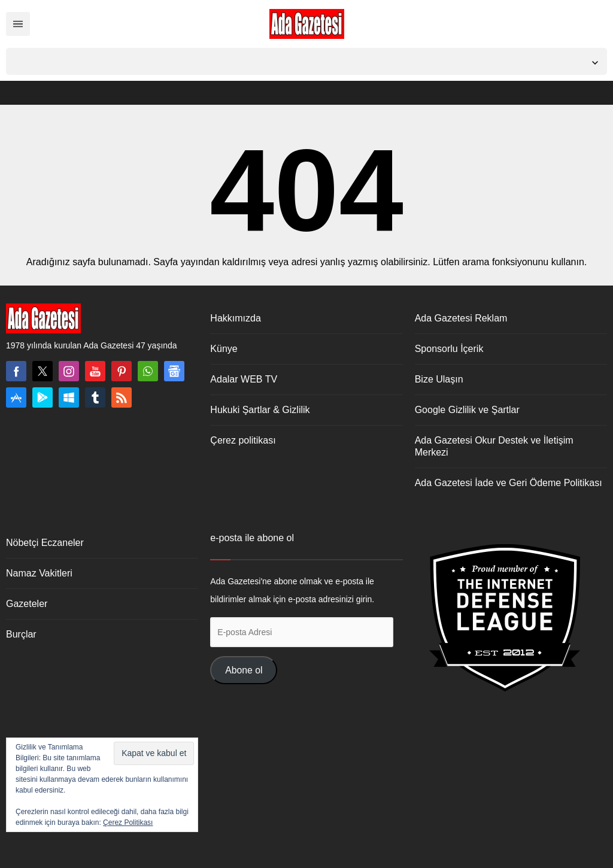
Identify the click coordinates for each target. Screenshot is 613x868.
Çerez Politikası (128, 823)
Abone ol (244, 670)
